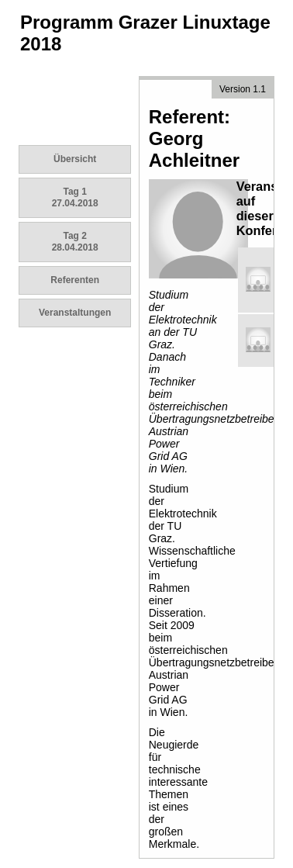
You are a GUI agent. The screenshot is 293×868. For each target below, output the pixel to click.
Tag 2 (75, 242)
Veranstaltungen (75, 313)
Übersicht (75, 159)
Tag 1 (75, 197)
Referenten (75, 280)
